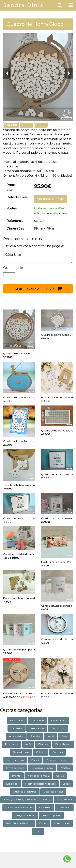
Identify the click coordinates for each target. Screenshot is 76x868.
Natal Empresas (51, 815)
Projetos (65, 768)
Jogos (66, 784)
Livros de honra (15, 768)
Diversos (43, 744)
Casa (64, 736)
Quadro (11, 125)
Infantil (16, 776)
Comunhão (58, 728)
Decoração (64, 807)
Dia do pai (12, 784)
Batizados (17, 728)
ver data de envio (51, 199)
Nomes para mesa (38, 776)
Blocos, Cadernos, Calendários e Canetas (27, 800)
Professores (12, 744)
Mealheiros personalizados (40, 784)
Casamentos (59, 720)
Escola (43, 823)
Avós (28, 744)
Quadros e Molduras (25, 792)
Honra (27, 125)
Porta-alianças (15, 760)
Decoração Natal (53, 792)
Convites (58, 752)
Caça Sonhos (65, 800)
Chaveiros (45, 807)
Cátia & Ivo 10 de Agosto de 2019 (38, 257)
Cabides (41, 752)
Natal (51, 736)
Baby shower (63, 744)
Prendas (35, 736)
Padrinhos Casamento (19, 807)
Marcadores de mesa (58, 760)
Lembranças (37, 728)
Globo (41, 125)
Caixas (60, 776)
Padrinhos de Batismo (19, 823)
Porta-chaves (62, 823)
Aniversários (16, 736)
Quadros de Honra (42, 768)
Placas (35, 760)
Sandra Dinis (23, 5)
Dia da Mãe (37, 720)
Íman (38, 831)
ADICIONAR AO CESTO (38, 289)
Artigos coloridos (25, 815)
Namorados (17, 720)
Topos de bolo (21, 752)
